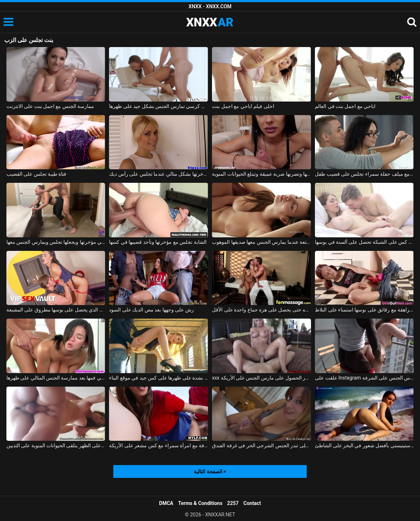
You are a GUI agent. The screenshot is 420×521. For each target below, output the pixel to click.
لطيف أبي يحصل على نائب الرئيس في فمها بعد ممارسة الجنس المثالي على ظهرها (56, 378)
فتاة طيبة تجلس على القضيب (37, 174)
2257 (233, 503)
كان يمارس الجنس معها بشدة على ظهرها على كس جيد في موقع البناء (158, 378)
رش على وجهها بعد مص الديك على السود (151, 310)
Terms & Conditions (200, 503)
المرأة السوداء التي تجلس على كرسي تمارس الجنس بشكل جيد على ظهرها (158, 106)
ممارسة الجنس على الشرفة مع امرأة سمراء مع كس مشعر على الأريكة (158, 445)
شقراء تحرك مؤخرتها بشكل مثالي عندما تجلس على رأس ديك (158, 174)
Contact (252, 503)
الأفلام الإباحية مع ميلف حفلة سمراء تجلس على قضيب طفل (364, 174)
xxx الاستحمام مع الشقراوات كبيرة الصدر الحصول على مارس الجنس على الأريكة (261, 378)
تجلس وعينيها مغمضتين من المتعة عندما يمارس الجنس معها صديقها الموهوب (261, 242)
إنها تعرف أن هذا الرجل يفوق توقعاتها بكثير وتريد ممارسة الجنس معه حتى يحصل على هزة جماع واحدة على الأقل (261, 310)
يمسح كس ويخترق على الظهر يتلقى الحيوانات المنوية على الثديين (56, 445)
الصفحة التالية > (210, 471)
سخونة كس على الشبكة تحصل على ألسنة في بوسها (364, 242)
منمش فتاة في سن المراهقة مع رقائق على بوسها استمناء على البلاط (364, 310)
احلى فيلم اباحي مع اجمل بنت (243, 106)
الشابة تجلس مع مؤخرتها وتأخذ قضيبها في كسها (158, 242)
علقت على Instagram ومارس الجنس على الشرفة (364, 378)
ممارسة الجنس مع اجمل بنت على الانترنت (50, 106)
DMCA (166, 503)
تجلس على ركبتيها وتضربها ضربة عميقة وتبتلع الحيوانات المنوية (261, 174)
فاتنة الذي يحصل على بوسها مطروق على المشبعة (56, 310)
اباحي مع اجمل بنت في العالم (345, 106)
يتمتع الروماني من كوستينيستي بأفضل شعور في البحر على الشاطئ (364, 445)
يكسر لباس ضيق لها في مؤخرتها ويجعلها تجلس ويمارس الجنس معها (56, 242)
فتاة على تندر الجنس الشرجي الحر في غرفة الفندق (261, 445)
